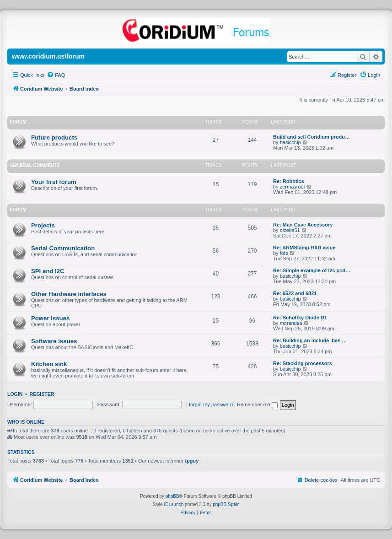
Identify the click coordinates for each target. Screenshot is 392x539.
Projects (43, 225)
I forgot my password (209, 404)
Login (15, 394)
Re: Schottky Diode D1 (300, 318)
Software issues (54, 341)
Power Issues (50, 318)
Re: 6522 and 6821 (295, 293)
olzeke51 (290, 230)
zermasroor (293, 187)
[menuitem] (56, 75)
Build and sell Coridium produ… (311, 137)
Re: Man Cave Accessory (303, 225)
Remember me (257, 404)
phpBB (172, 496)
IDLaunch (174, 504)
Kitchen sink (49, 364)
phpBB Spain (226, 504)
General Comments (35, 165)
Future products (54, 137)
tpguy (192, 461)
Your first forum (54, 182)
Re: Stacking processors (303, 363)
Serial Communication (63, 248)
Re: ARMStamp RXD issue (304, 248)
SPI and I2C (48, 271)
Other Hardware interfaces (69, 294)
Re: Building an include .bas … (310, 340)
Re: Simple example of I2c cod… (312, 270)
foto (284, 253)
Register (42, 394)
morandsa (291, 323)
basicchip (290, 142)
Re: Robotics (289, 181)
